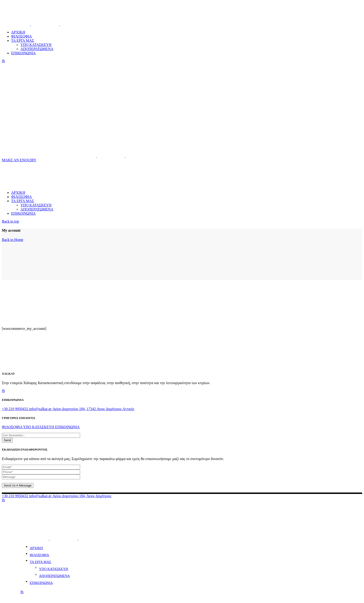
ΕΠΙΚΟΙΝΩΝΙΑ (41, 583)
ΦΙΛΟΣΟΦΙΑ (39, 555)
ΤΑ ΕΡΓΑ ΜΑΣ (40, 562)
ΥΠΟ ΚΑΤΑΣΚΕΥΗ (54, 569)
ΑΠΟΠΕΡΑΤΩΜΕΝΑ (54, 576)
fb (3, 61)
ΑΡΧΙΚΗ (36, 548)
